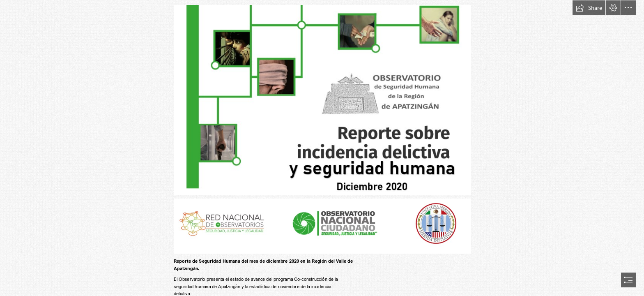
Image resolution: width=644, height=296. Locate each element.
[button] (589, 8)
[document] (322, 148)
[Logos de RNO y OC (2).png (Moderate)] (322, 226)
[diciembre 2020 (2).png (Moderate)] (322, 100)
